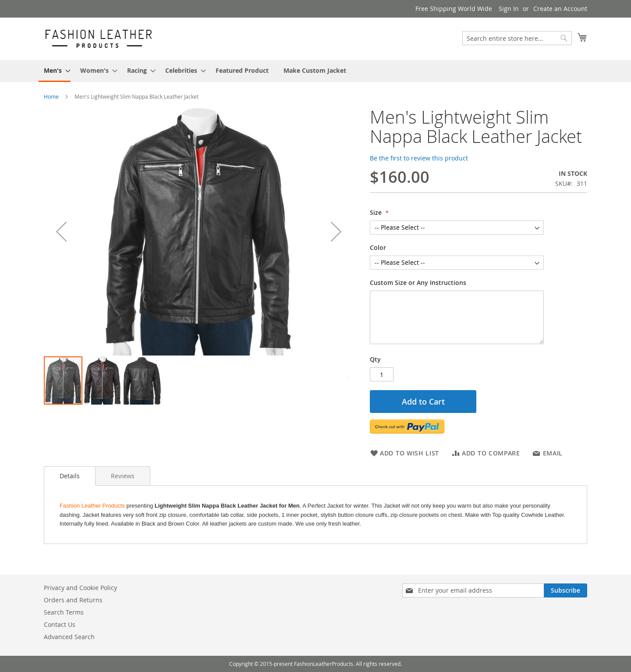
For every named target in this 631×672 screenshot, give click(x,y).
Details (70, 476)
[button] (61, 231)
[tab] (70, 476)
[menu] (315, 71)
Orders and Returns (73, 600)
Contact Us (60, 624)
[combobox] (517, 38)
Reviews (123, 476)
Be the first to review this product (419, 158)
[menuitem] (55, 71)
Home (51, 96)
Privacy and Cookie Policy (80, 588)
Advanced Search (69, 637)
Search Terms (64, 612)
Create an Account (560, 9)
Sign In (509, 9)
